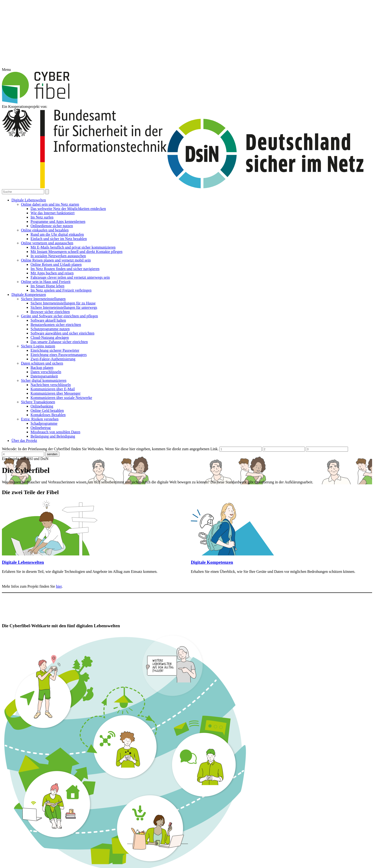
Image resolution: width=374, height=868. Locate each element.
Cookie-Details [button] (165, 465)
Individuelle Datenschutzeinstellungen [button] (187, 460)
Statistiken (206, 423)
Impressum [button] (211, 465)
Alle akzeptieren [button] (187, 436)
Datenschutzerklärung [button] (189, 465)
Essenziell (164, 423)
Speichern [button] (187, 450)
